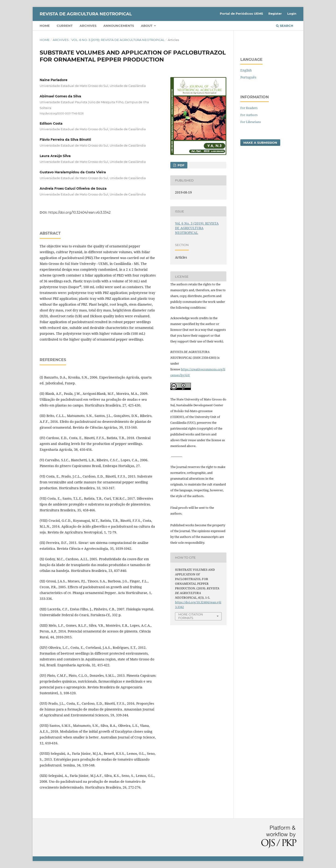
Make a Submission (260, 143)
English (246, 70)
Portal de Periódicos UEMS (241, 14)
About (147, 26)
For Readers (249, 108)
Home (45, 26)
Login (292, 14)
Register (275, 14)
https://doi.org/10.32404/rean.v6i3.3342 (79, 212)
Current (65, 26)
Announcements (119, 26)
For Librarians (251, 122)
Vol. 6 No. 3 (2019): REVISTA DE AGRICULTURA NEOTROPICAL (118, 40)
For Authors (249, 115)
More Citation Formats (191, 616)
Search (285, 26)
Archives (88, 26)
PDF (180, 165)
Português (248, 77)
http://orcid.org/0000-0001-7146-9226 (62, 113)
